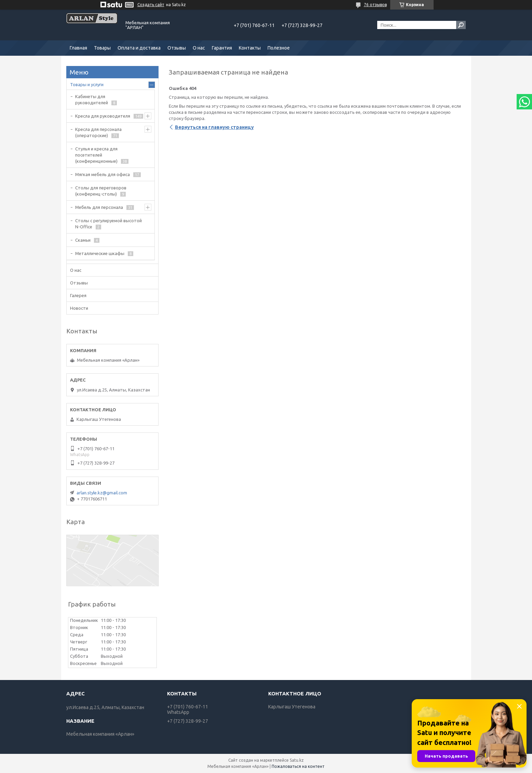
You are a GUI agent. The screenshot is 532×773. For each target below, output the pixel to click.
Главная (78, 48)
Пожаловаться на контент (298, 766)
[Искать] (461, 25)
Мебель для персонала (99, 207)
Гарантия (222, 48)
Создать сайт (151, 5)
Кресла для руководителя (103, 116)
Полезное (279, 48)
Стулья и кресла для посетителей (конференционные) (96, 155)
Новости (79, 308)
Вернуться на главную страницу (214, 127)
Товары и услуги (87, 84)
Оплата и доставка (139, 48)
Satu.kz (297, 760)
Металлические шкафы (100, 253)
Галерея (78, 295)
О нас (199, 48)
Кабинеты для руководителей (92, 99)
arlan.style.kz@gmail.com (102, 493)
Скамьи (83, 240)
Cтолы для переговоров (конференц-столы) (101, 191)
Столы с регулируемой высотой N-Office (108, 224)
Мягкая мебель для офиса (103, 174)
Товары (102, 48)
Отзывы (177, 48)
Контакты (250, 48)
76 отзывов (375, 5)
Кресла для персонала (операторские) (98, 132)
